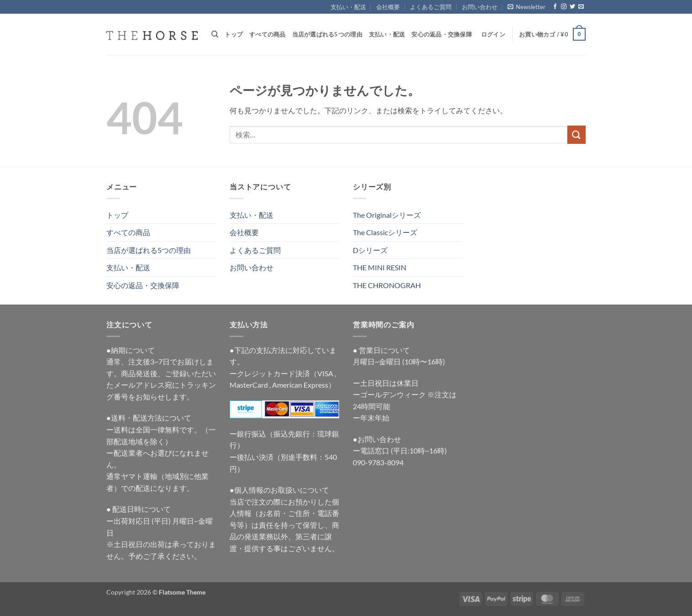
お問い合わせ (480, 7)
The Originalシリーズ (387, 215)
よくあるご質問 (431, 7)
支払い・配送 (348, 7)
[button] (527, 7)
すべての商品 (267, 34)
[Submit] (577, 134)
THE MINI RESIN (380, 267)
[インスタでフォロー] (564, 7)
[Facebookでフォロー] (555, 7)
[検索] (215, 34)
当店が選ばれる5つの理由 (327, 34)
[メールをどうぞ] (581, 7)
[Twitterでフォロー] (572, 7)
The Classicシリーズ (385, 232)
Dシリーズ (370, 250)
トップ (234, 34)
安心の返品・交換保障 (442, 34)
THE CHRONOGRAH (387, 285)
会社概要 (388, 7)
